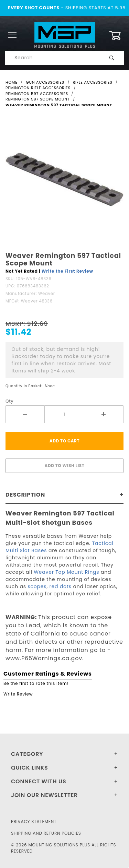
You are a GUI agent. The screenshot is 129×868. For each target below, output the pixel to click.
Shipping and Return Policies (46, 833)
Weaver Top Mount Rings (66, 572)
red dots (61, 586)
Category (27, 754)
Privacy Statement (34, 822)
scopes (37, 586)
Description (25, 495)
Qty (9, 401)
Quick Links (30, 768)
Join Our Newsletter (44, 795)
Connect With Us (39, 781)
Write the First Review (67, 271)
